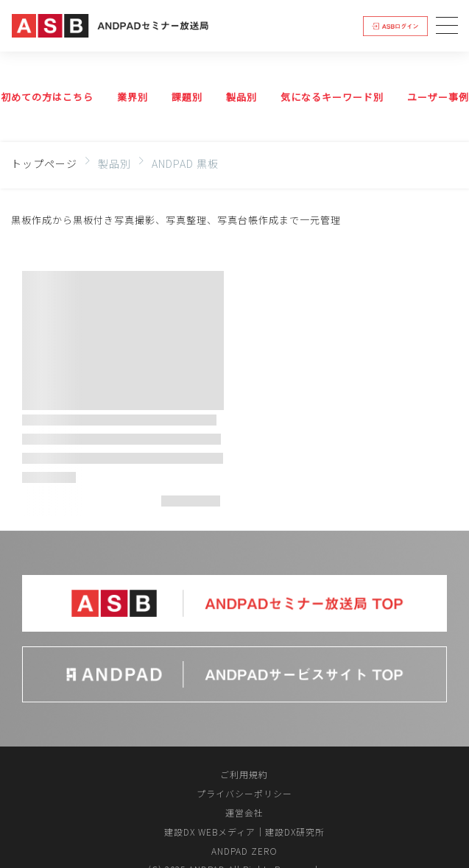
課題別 (187, 97)
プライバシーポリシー (244, 793)
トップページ (44, 163)
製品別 (241, 97)
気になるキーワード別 (332, 97)
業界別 (133, 97)
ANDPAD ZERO (244, 851)
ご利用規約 (244, 774)
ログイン (395, 25)
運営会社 (244, 812)
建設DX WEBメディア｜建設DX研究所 (244, 832)
